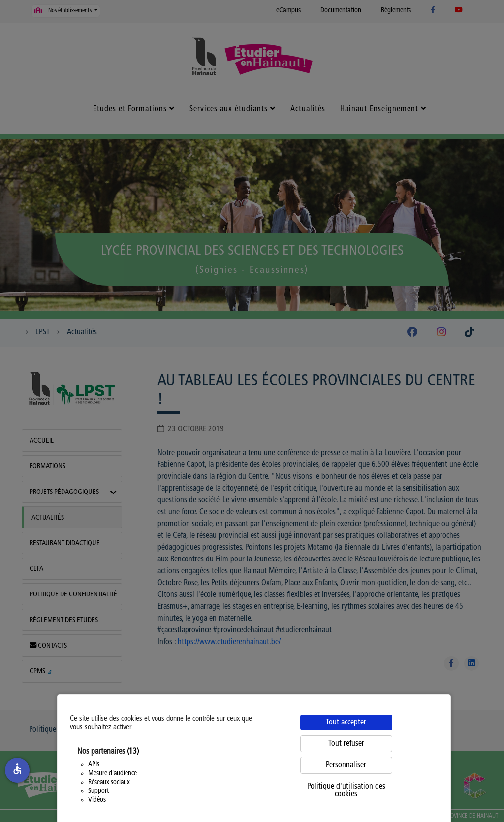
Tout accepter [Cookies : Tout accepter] (346, 723)
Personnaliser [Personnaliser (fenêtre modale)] (346, 765)
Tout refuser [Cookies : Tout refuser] (346, 744)
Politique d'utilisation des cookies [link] (346, 790)
